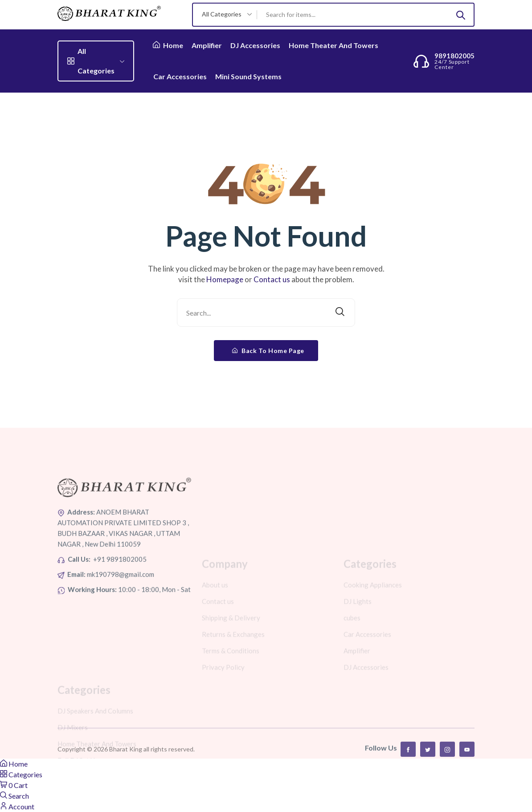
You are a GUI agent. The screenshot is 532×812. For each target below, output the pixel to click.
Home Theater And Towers (334, 45)
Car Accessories (180, 76)
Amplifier (207, 45)
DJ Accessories (255, 45)
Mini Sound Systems (248, 76)
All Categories (96, 61)
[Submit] (461, 15)
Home (168, 45)
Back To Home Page (268, 351)
